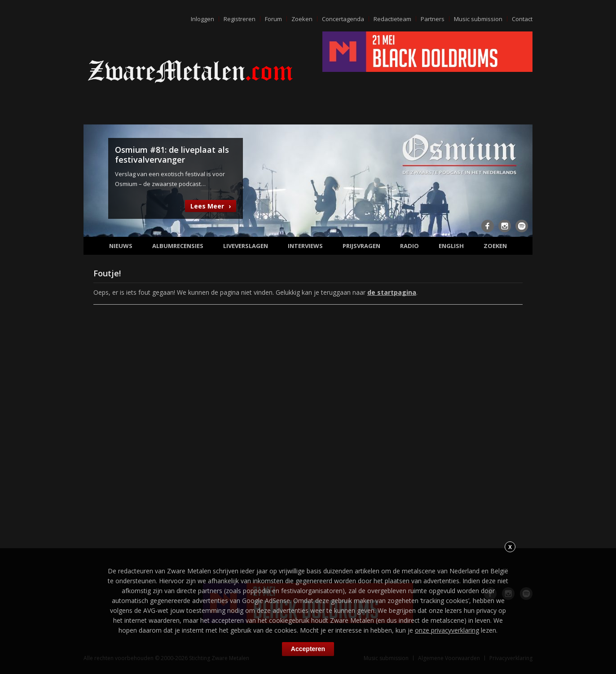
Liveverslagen (246, 246)
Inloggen (202, 19)
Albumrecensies (178, 246)
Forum (273, 19)
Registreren (240, 19)
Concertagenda (343, 19)
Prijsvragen (361, 246)
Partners (433, 19)
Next (520, 180)
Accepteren (308, 649)
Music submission (478, 19)
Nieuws (121, 246)
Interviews (305, 246)
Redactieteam (392, 19)
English (451, 246)
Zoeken (302, 19)
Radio (409, 246)
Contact (522, 19)
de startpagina (392, 292)
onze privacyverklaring (447, 630)
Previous (96, 180)
